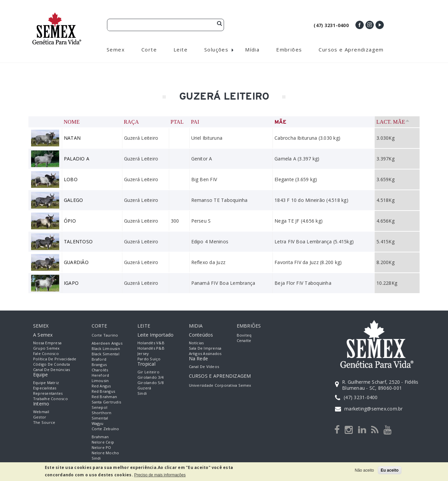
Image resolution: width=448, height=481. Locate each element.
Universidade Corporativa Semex (220, 385)
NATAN (72, 138)
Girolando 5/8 (150, 383)
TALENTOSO (78, 242)
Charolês (100, 370)
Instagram (370, 25)
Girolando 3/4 (150, 377)
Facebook (360, 25)
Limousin (100, 381)
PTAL (177, 122)
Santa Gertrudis (106, 402)
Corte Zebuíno (105, 429)
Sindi (96, 458)
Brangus (99, 365)
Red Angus (101, 386)
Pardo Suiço (149, 359)
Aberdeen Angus (107, 343)
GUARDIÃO (76, 262)
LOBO (71, 179)
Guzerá (144, 388)
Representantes (48, 393)
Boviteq (244, 335)
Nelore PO (101, 447)
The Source (44, 422)
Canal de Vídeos (204, 367)
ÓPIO (70, 221)
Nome (72, 122)
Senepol (100, 407)
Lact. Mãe (393, 122)
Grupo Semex (46, 348)
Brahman (100, 437)
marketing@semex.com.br (373, 409)
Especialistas (45, 388)
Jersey (143, 353)
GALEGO (73, 200)
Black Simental (105, 354)
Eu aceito (390, 470)
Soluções (216, 49)
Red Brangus (103, 391)
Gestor (40, 417)
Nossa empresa (47, 343)
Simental (100, 418)
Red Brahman (104, 397)
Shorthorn (102, 413)
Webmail (41, 412)
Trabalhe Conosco (50, 399)
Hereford (100, 375)
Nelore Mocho (105, 453)
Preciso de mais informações (160, 475)
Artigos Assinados (205, 353)
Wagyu (98, 423)
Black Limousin (106, 348)
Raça (131, 122)
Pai (195, 122)
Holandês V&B (151, 343)
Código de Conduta (51, 364)
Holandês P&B (151, 348)
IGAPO (71, 283)
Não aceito (364, 470)
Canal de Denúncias (51, 370)
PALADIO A (77, 159)
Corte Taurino (105, 335)
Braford (99, 359)
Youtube (380, 25)
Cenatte (244, 340)
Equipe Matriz (46, 383)
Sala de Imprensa (205, 348)
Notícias (196, 343)
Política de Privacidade (55, 359)
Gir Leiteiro (148, 372)
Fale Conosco (46, 353)
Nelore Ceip (103, 442)
